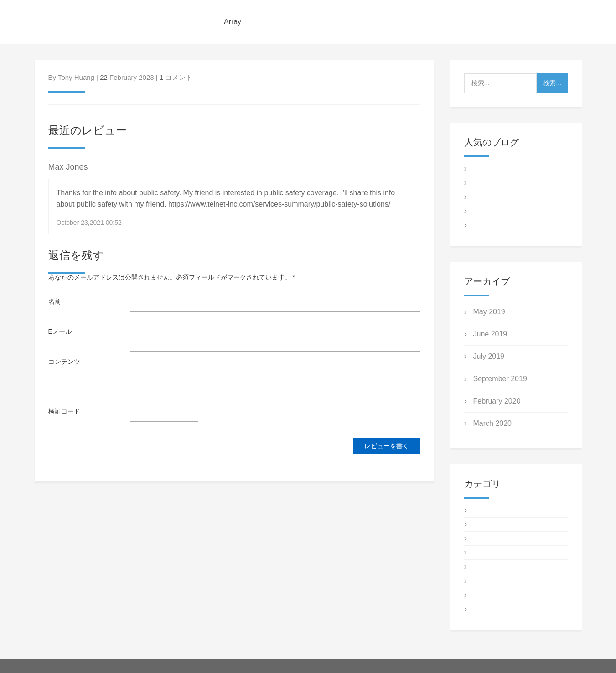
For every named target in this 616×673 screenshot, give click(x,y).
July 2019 (489, 356)
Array (233, 22)
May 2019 (489, 312)
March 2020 (493, 423)
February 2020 (497, 401)
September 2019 (500, 379)
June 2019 (490, 334)
